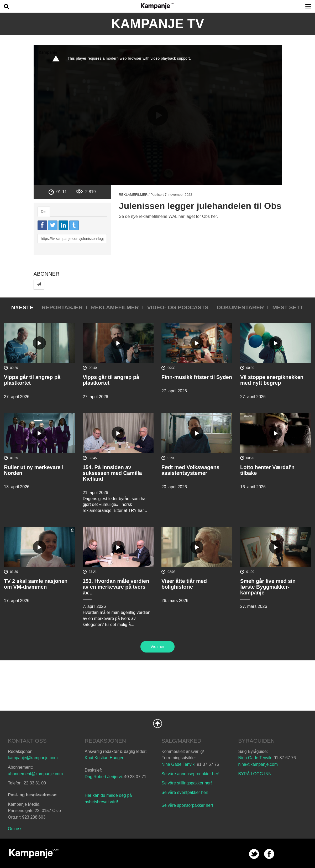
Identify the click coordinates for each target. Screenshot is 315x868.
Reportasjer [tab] (62, 307)
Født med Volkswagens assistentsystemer (190, 470)
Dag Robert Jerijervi (103, 777)
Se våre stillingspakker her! (187, 783)
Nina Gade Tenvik (178, 764)
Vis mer (157, 647)
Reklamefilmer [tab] (115, 307)
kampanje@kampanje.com (33, 758)
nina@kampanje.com (258, 764)
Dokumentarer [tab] (240, 307)
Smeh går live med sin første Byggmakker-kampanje (268, 587)
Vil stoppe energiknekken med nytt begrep (272, 380)
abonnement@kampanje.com (35, 774)
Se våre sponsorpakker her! (187, 805)
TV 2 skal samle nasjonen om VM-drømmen (36, 584)
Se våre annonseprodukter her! (190, 774)
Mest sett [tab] (288, 307)
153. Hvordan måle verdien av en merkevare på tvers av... (116, 587)
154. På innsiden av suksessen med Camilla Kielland (112, 473)
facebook (269, 854)
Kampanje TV (158, 24)
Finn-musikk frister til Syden (197, 377)
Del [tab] (44, 212)
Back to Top (157, 723)
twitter (254, 854)
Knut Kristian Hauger (104, 758)
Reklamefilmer (133, 195)
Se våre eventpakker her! (185, 792)
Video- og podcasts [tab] (178, 307)
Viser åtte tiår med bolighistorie (184, 584)
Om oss (15, 829)
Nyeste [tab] (22, 307)
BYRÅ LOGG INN (255, 774)
